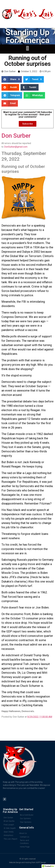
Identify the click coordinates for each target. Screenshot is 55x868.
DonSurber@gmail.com (16, 147)
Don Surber (16, 136)
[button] (27, 48)
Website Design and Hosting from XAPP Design (27, 862)
